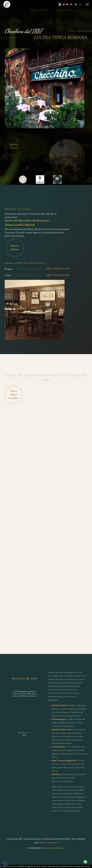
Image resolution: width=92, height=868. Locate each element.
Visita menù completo (14, 395)
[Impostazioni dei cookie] (5, 863)
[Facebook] (71, 4)
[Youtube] (76, 4)
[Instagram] (80, 4)
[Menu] (87, 4)
